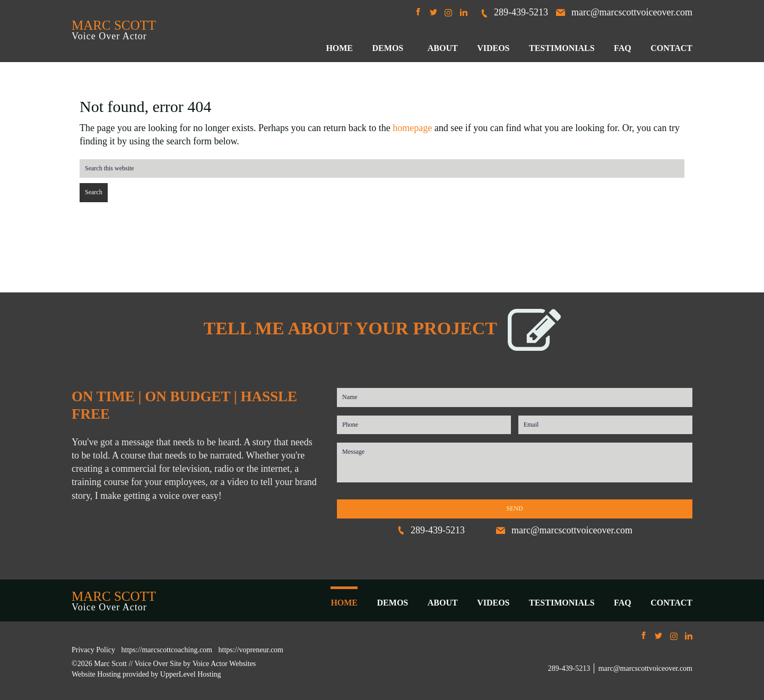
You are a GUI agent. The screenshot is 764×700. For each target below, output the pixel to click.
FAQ (623, 603)
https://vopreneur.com (251, 650)
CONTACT (671, 603)
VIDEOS (493, 603)
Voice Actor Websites (224, 664)
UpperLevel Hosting (191, 674)
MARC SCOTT (114, 25)
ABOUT (443, 603)
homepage (412, 128)
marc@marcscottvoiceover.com (624, 12)
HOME (344, 603)
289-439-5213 (514, 12)
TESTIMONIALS (562, 603)
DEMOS (393, 603)
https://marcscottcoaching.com (167, 650)
